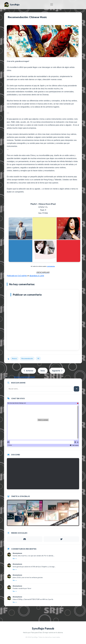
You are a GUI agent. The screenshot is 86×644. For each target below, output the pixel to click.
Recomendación (27, 358)
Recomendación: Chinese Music (27, 17)
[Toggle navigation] (52, 4)
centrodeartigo (51, 266)
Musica (14, 358)
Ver (15, 559)
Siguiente (57, 371)
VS (38, 358)
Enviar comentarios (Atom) (25, 377)
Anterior (29, 371)
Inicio (43, 371)
